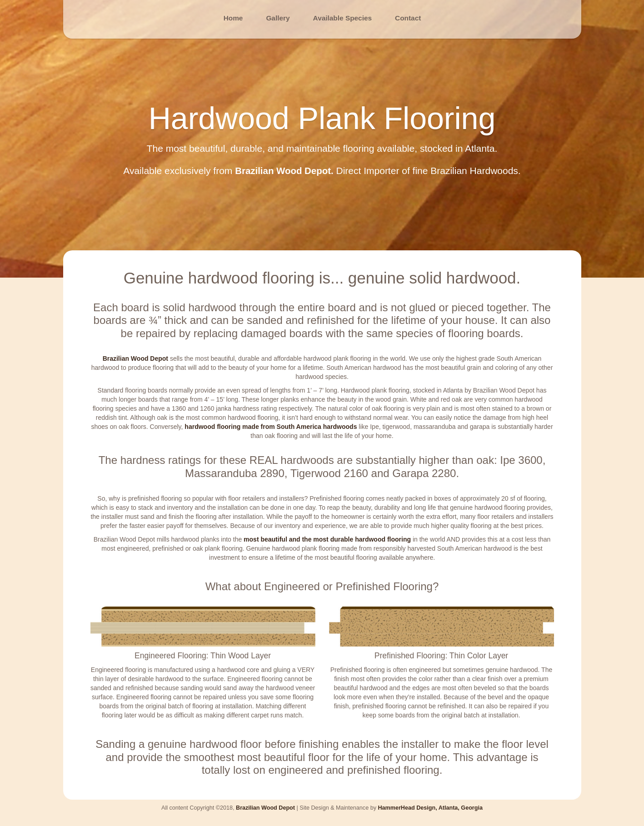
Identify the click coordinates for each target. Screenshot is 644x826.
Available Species (342, 18)
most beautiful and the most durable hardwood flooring (327, 539)
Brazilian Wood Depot (135, 358)
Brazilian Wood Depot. (284, 171)
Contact (408, 18)
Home (233, 18)
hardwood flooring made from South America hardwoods (271, 427)
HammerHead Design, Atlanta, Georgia (430, 808)
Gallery (278, 18)
